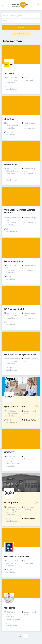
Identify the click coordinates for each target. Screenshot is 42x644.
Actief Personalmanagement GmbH (20, 355)
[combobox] (21, 16)
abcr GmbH (9, 74)
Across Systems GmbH (14, 261)
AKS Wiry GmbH (11, 503)
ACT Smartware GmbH (14, 309)
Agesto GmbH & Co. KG (14, 406)
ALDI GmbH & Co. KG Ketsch (17, 557)
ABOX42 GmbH (11, 164)
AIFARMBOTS (10, 452)
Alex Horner (10, 608)
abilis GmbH (10, 119)
